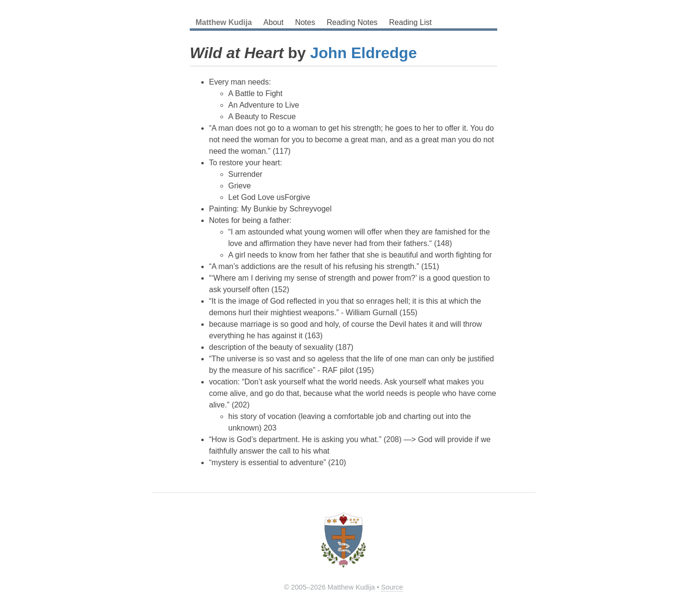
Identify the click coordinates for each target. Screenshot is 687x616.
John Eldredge (363, 53)
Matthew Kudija (224, 22)
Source (392, 587)
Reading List (411, 22)
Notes (305, 22)
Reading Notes (352, 22)
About (273, 22)
